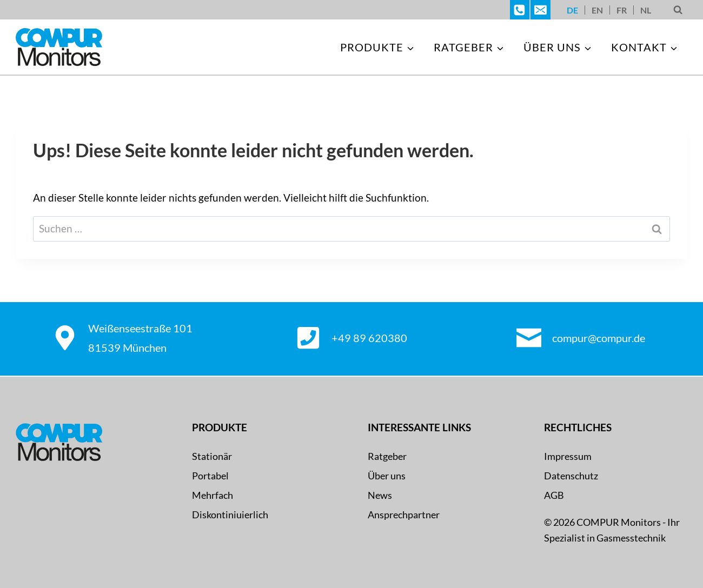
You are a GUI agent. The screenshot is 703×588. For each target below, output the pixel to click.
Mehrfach (213, 495)
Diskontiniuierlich (230, 514)
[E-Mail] (540, 10)
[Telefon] (520, 10)
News (380, 495)
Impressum (568, 456)
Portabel (210, 476)
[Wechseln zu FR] (622, 10)
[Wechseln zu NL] (646, 10)
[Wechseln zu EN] (597, 10)
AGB (554, 495)
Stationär (212, 456)
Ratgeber (387, 456)
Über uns (387, 476)
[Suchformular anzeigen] (678, 10)
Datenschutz (571, 476)
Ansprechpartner (404, 514)
